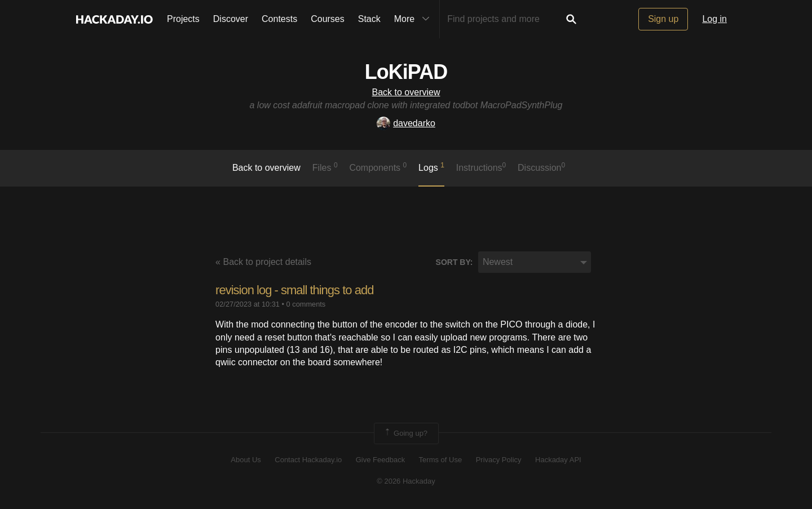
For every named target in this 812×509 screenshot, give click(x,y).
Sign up (663, 19)
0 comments (306, 304)
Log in (714, 19)
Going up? (405, 433)
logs (431, 167)
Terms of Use (441, 460)
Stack (369, 19)
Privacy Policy (499, 460)
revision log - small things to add (294, 290)
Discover (231, 19)
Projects (183, 19)
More (414, 19)
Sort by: (454, 262)
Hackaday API (558, 460)
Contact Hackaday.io (308, 460)
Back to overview (406, 92)
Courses (328, 19)
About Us (246, 460)
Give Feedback (380, 460)
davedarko (406, 123)
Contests (279, 19)
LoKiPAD (406, 72)
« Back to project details (263, 262)
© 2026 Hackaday (406, 481)
